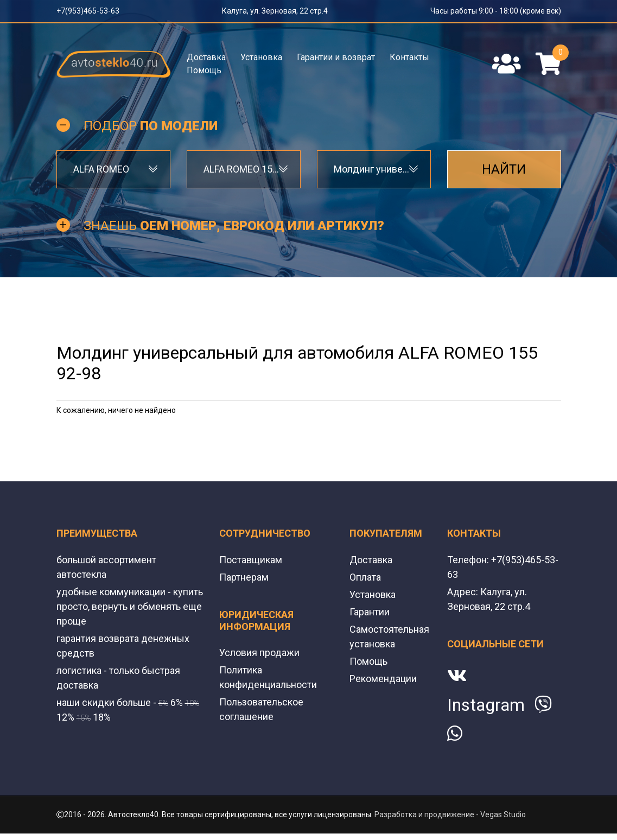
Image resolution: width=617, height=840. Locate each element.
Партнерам (244, 577)
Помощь (204, 70)
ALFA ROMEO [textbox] (101, 169)
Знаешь (234, 226)
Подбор (151, 126)
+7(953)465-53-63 (88, 11)
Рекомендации (383, 679)
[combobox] (113, 169)
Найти (504, 169)
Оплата (365, 577)
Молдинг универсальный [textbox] (374, 169)
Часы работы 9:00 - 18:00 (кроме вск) (496, 11)
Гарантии (370, 612)
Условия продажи (259, 653)
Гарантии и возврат (336, 57)
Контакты (409, 57)
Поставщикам (251, 560)
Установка (261, 57)
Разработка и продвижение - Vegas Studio (450, 814)
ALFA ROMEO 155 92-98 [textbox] (244, 169)
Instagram (486, 705)
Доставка (206, 57)
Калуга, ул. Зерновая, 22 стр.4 (275, 11)
